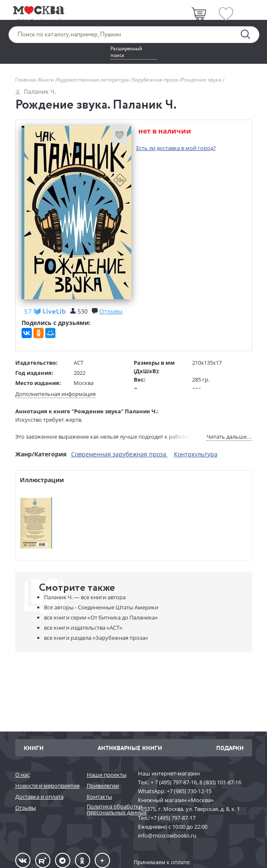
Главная (26, 80)
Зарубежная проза (156, 80)
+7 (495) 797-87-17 (173, 818)
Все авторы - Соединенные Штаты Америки (101, 607)
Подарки (230, 748)
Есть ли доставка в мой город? (176, 148)
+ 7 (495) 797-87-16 (174, 782)
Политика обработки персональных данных (108, 809)
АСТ (78, 363)
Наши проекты (107, 775)
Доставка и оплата (39, 797)
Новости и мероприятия (47, 786)
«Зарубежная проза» (96, 638)
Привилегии (103, 786)
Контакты (99, 797)
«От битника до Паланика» (101, 617)
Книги (47, 80)
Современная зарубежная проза (120, 454)
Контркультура (196, 454)
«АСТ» (83, 628)
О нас (22, 775)
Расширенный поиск (126, 52)
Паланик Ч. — (85, 597)
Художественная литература (94, 80)
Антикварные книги (130, 748)
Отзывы (26, 808)
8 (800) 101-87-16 (220, 782)
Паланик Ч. (36, 91)
